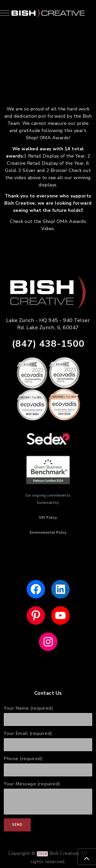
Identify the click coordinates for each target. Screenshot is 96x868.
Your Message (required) (48, 798)
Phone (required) (48, 766)
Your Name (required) (48, 715)
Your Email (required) (48, 741)
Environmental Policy (48, 533)
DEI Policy (48, 518)
